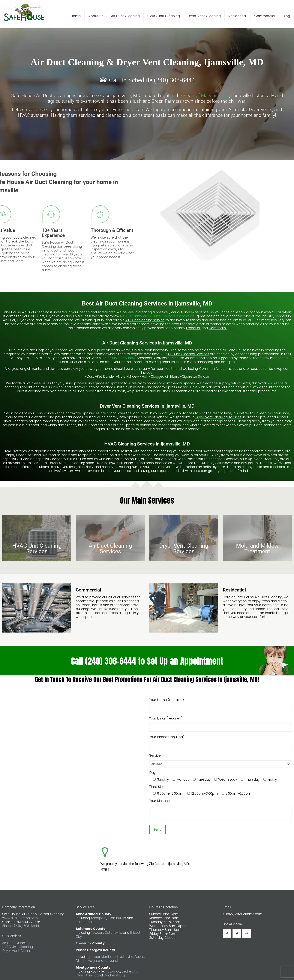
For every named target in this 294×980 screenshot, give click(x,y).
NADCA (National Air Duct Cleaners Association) (158, 316)
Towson (97, 933)
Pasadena (84, 922)
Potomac (113, 971)
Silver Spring (85, 975)
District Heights (88, 961)
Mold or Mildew (124, 358)
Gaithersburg (114, 975)
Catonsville (113, 933)
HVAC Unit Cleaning (18, 947)
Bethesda (129, 971)
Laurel (113, 961)
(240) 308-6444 (26, 926)
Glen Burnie (117, 918)
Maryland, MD (215, 95)
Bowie (139, 957)
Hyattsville (125, 957)
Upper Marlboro (103, 957)
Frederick (84, 943)
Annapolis (99, 918)
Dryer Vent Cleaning (18, 951)
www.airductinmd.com (20, 918)
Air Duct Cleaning (16, 943)
